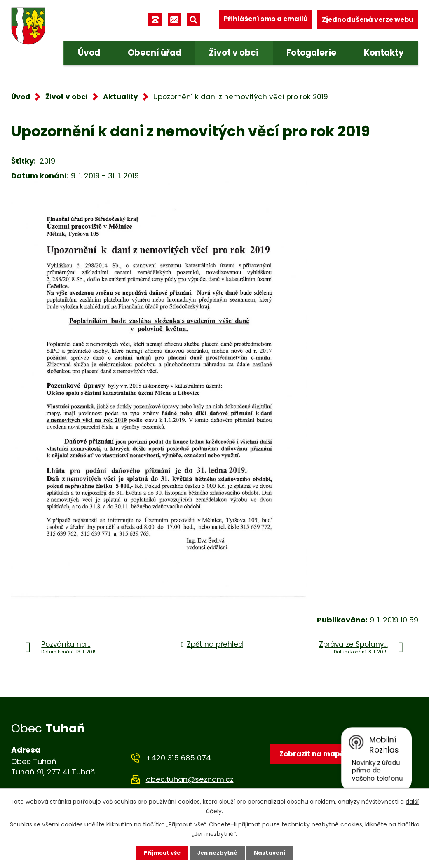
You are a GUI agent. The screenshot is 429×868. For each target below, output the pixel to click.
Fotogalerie (311, 53)
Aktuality (121, 97)
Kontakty (384, 53)
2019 (47, 161)
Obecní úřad (155, 53)
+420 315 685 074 (178, 758)
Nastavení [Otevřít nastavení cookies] (272, 853)
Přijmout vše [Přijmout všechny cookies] (160, 853)
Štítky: (23, 161)
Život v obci (234, 53)
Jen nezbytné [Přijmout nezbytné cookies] (218, 853)
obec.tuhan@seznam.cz (190, 779)
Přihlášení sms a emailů (266, 20)
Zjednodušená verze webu (368, 20)
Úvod (89, 53)
